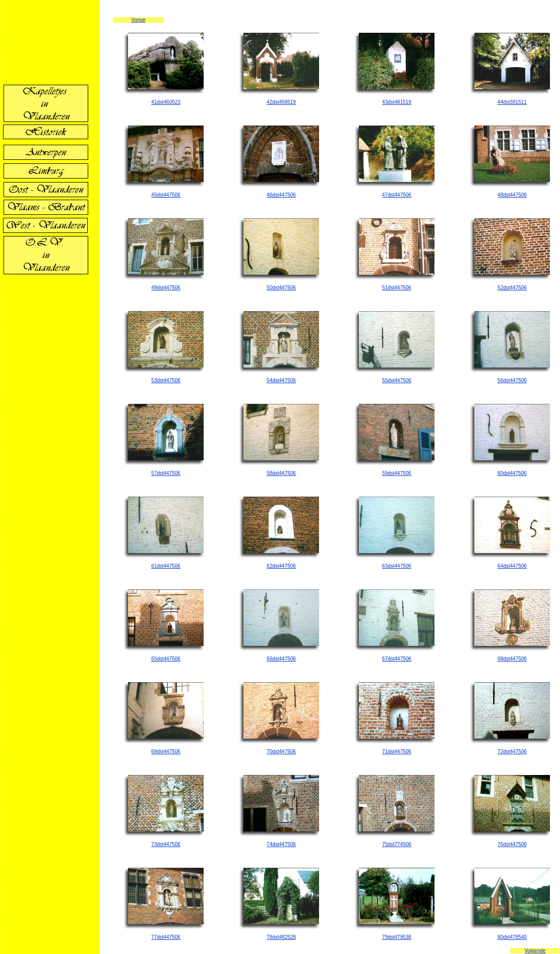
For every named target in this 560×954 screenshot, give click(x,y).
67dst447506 (397, 659)
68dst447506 (512, 659)
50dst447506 (281, 288)
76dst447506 (512, 844)
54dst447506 (281, 380)
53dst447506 (166, 380)
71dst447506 (397, 752)
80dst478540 (512, 937)
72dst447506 (512, 752)
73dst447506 (166, 844)
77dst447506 (166, 937)
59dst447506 (397, 473)
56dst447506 (512, 380)
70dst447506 (281, 752)
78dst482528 (281, 937)
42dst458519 (281, 102)
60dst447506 (512, 473)
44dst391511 (512, 102)
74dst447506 (281, 844)
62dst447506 (281, 566)
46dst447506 (281, 195)
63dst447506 (397, 566)
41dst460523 (166, 102)
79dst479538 (397, 937)
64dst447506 (512, 566)
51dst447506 (397, 288)
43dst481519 (397, 102)
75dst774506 (397, 844)
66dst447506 (281, 659)
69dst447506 (166, 752)
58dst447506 (281, 473)
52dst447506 (512, 288)
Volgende (535, 951)
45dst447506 (166, 195)
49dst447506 (166, 288)
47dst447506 (397, 195)
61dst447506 (166, 566)
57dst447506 (166, 473)
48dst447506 (512, 195)
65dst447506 (166, 659)
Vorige (138, 20)
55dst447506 (397, 380)
